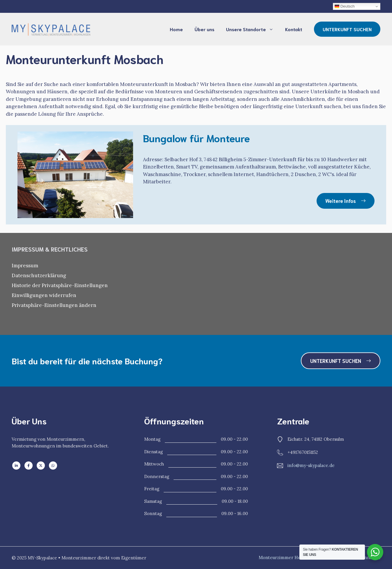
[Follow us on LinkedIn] (16, 466)
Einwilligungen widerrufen (44, 295)
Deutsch (345, 6)
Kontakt (294, 29)
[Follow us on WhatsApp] (53, 466)
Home (176, 29)
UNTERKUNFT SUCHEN (347, 29)
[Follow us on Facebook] (29, 466)
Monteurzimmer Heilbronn (287, 557)
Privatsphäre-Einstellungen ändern (54, 305)
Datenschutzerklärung (39, 275)
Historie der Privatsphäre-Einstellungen (60, 285)
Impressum (25, 266)
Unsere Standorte (253, 29)
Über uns (204, 29)
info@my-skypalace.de (311, 465)
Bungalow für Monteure (196, 138)
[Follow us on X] (41, 466)
